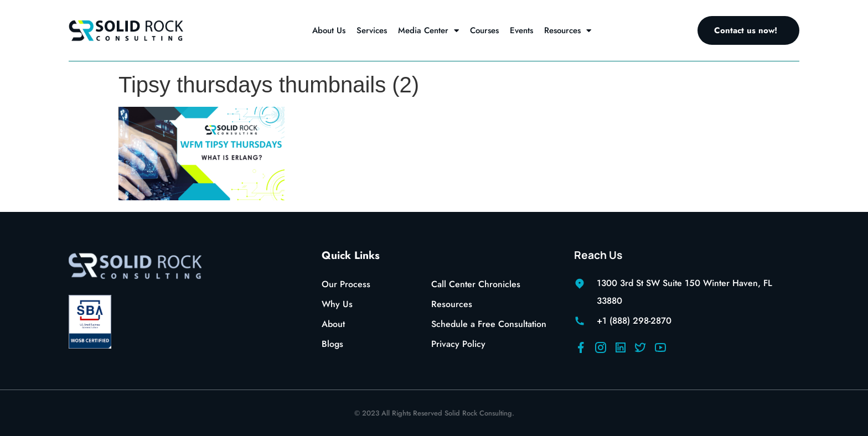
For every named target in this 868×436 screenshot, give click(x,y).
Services (372, 30)
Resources (568, 31)
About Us (329, 30)
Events (521, 30)
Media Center (428, 31)
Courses (484, 30)
